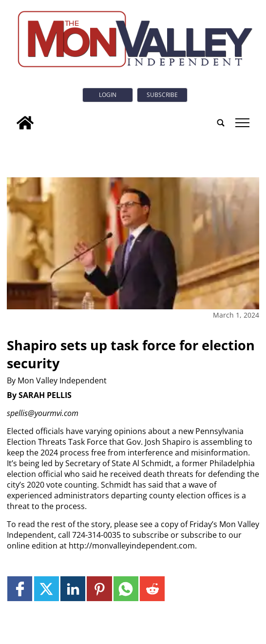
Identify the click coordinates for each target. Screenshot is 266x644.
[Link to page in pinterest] (99, 589)
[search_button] (221, 123)
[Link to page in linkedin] (73, 589)
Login (108, 95)
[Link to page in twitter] (47, 589)
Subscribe (162, 95)
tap (242, 123)
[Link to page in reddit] (152, 589)
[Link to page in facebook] (20, 589)
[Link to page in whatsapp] (126, 589)
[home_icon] (25, 123)
